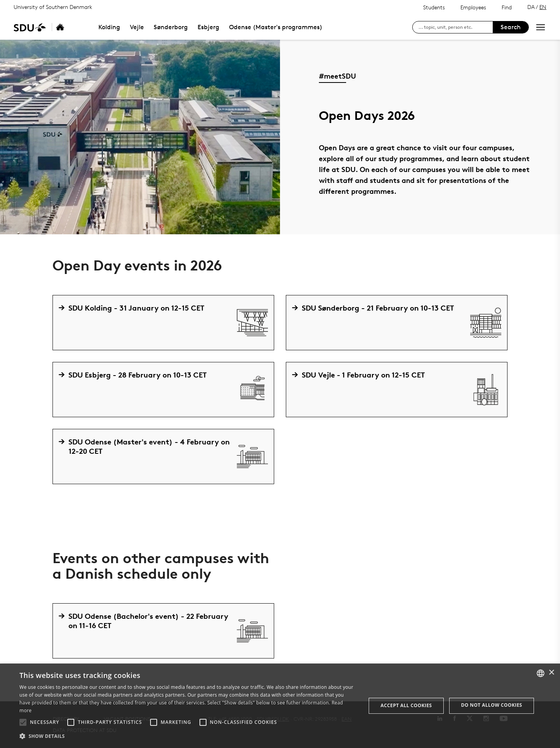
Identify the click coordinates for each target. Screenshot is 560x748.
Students (434, 7)
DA (531, 7)
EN (543, 7)
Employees (473, 7)
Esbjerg (208, 27)
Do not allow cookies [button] (492, 705)
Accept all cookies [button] (406, 705)
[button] (23, 722)
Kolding (109, 27)
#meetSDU (338, 76)
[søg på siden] (456, 27)
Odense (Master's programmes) (276, 27)
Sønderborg (171, 27)
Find (507, 7)
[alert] (280, 706)
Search (511, 27)
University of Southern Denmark (53, 7)
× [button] (551, 673)
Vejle (137, 27)
